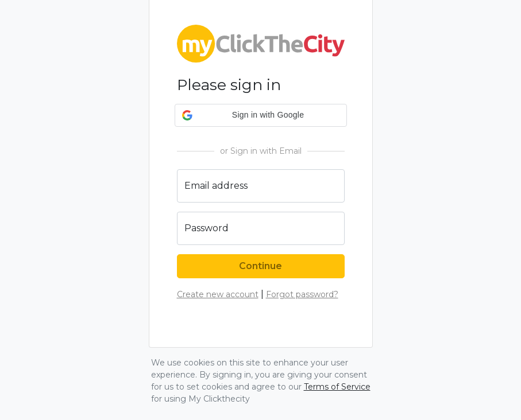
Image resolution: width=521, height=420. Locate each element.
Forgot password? (302, 294)
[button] (261, 115)
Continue (260, 266)
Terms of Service (337, 387)
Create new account (218, 294)
